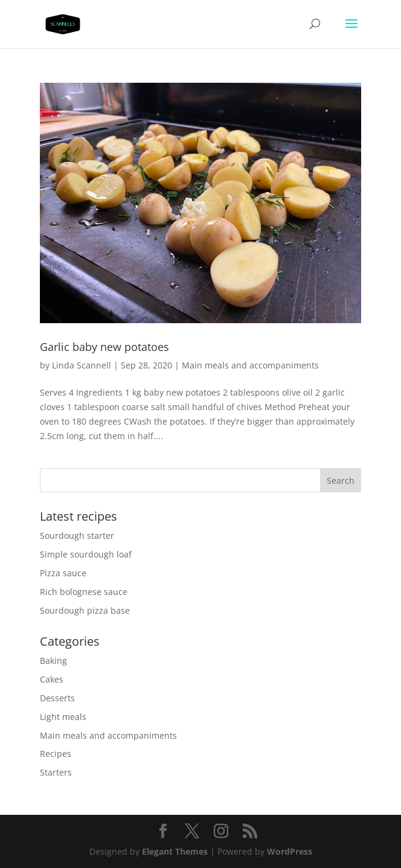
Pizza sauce (63, 573)
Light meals (63, 717)
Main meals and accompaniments (250, 365)
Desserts (57, 698)
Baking (53, 661)
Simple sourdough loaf (86, 554)
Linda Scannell (82, 365)
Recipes (56, 754)
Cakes (52, 679)
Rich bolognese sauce (84, 592)
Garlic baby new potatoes (104, 347)
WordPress (290, 851)
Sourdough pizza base (85, 610)
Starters (56, 772)
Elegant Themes (175, 851)
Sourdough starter (77, 535)
